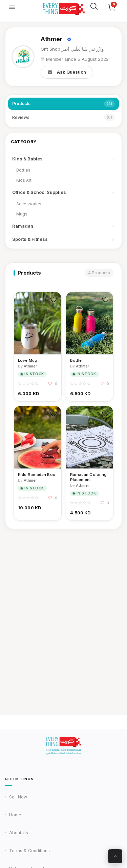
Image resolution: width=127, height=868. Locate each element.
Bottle (76, 360)
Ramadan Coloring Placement (89, 477)
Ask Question (67, 72)
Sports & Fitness (63, 239)
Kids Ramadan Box (36, 475)
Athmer (51, 39)
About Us (19, 833)
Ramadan (63, 226)
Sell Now (18, 797)
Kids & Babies (63, 159)
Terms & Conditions (29, 851)
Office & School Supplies (63, 192)
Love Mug (28, 360)
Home (15, 815)
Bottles (23, 170)
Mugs (22, 214)
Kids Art (24, 180)
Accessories (29, 204)
